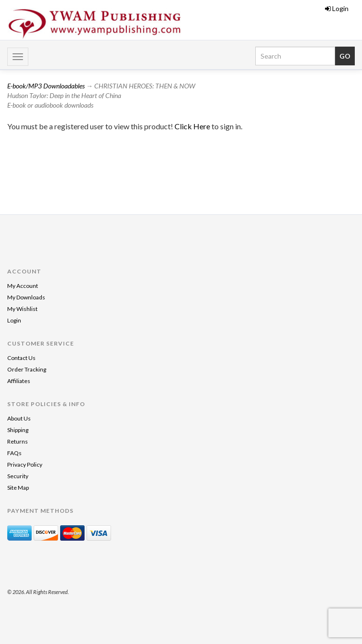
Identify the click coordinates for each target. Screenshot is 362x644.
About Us (19, 418)
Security (18, 476)
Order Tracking (27, 369)
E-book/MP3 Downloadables (46, 86)
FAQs (14, 453)
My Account (23, 286)
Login (337, 8)
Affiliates (19, 381)
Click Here (193, 126)
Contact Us (21, 358)
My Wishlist (22, 309)
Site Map (18, 488)
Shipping (18, 430)
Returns (18, 441)
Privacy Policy (25, 464)
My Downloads (26, 297)
